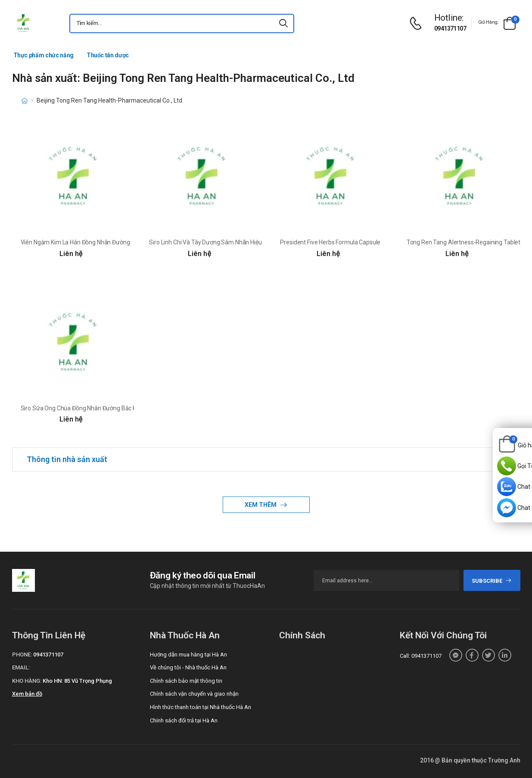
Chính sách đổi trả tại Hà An (184, 720)
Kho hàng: (27, 681)
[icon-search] (284, 23)
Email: (21, 667)
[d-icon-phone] (418, 23)
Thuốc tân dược (108, 55)
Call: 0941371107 (421, 656)
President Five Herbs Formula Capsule (330, 242)
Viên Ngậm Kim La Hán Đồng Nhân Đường (75, 242)
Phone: (22, 655)
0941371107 (450, 28)
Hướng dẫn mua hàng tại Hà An (188, 655)
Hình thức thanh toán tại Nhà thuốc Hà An (201, 707)
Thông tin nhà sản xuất (67, 459)
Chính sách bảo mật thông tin (186, 681)
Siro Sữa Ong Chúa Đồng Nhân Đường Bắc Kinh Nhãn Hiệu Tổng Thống (113, 408)
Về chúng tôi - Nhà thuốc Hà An (188, 667)
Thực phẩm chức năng (44, 55)
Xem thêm (261, 505)
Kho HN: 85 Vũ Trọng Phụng (77, 681)
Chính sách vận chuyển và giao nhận (194, 694)
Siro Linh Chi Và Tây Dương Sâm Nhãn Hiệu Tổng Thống (222, 242)
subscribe (492, 581)
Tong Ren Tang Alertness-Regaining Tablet (464, 242)
